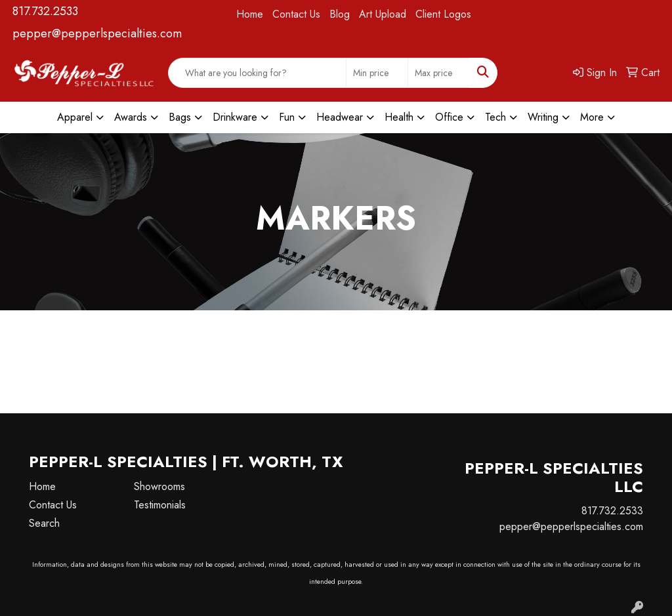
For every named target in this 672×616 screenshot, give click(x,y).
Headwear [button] (340, 117)
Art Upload (383, 14)
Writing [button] (543, 117)
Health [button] (399, 117)
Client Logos (443, 14)
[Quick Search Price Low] (377, 73)
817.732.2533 (45, 11)
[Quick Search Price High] (439, 73)
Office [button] (449, 117)
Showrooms (159, 486)
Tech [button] (495, 117)
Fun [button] (287, 117)
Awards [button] (131, 117)
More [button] (592, 117)
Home (250, 14)
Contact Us (296, 14)
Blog (340, 14)
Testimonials (160, 505)
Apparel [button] (75, 117)
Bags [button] (180, 117)
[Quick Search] (257, 73)
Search (44, 523)
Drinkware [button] (235, 117)
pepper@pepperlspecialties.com (97, 33)
